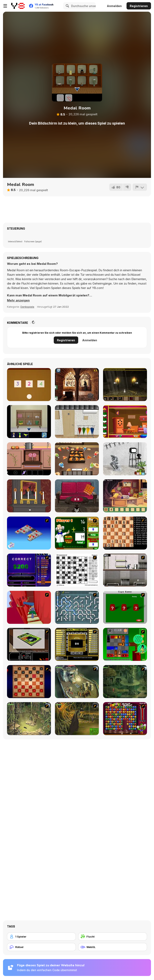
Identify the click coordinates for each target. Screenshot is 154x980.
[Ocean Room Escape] (29, 422)
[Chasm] (29, 607)
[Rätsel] (41, 947)
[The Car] (29, 644)
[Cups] (125, 607)
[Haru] (77, 496)
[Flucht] (113, 937)
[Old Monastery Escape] (77, 385)
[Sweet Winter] (29, 459)
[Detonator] (29, 533)
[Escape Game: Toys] (29, 385)
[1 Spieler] (41, 937)
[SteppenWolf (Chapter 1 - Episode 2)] (125, 682)
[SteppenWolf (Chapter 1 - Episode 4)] (77, 719)
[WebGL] (113, 947)
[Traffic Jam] (125, 644)
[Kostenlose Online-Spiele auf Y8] (18, 6)
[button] (18, 300)
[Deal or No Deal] (77, 644)
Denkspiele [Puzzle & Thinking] (27, 307)
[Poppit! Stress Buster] (125, 719)
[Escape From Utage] (77, 459)
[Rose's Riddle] (29, 496)
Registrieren (139, 6)
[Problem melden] (140, 187)
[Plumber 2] (77, 607)
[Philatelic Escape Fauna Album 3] (77, 422)
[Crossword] (77, 570)
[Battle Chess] (125, 533)
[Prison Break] (125, 570)
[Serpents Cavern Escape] (125, 385)
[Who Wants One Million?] (29, 570)
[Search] (67, 6)
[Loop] (125, 459)
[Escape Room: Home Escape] (125, 496)
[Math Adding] (77, 533)
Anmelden (114, 6)
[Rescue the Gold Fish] (125, 422)
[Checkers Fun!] (29, 682)
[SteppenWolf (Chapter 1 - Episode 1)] (77, 682)
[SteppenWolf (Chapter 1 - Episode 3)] (29, 719)
